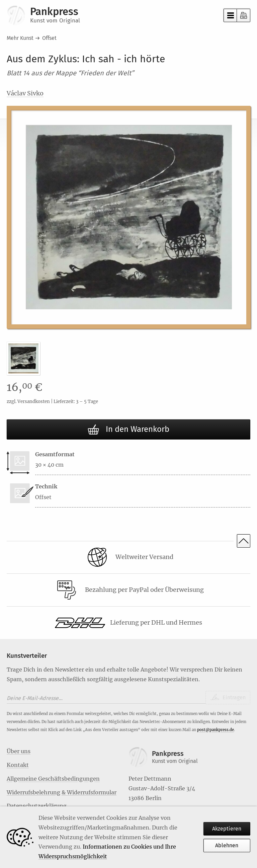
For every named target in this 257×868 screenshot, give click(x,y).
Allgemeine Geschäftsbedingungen (53, 779)
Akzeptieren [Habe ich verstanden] (227, 829)
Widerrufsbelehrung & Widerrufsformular (62, 792)
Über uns (19, 751)
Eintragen (233, 697)
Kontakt (18, 765)
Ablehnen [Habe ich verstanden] (227, 845)
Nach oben (244, 541)
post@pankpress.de (216, 730)
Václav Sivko (25, 93)
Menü (230, 15)
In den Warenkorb (128, 430)
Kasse (244, 15)
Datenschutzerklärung (37, 806)
